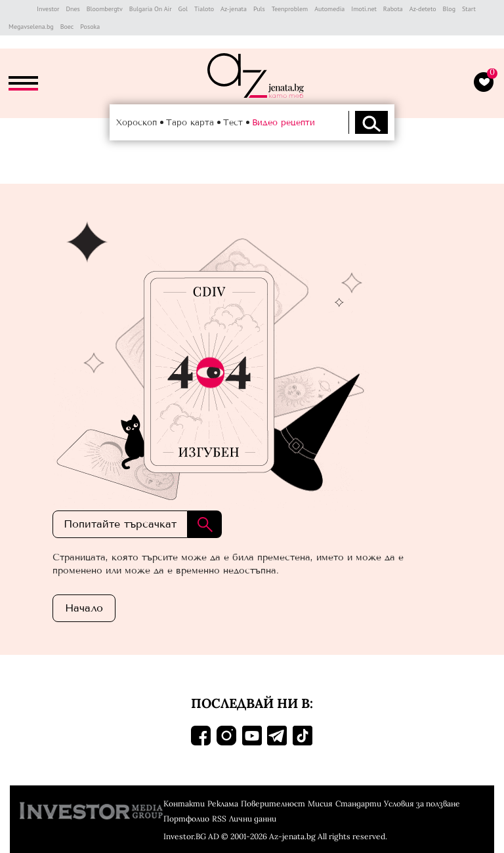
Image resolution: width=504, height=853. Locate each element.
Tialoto (204, 9)
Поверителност (273, 803)
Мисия (320, 803)
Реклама (223, 803)
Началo (84, 608)
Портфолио (186, 819)
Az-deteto (423, 9)
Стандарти (358, 803)
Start (469, 9)
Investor (48, 9)
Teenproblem (290, 9)
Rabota (393, 9)
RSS (219, 819)
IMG (19, 9)
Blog (450, 9)
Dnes (73, 9)
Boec (67, 27)
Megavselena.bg (31, 27)
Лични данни (253, 819)
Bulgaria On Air (151, 9)
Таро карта (190, 122)
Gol (183, 9)
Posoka (90, 27)
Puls (259, 9)
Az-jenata (234, 9)
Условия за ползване (422, 803)
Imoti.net (364, 9)
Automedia (329, 9)
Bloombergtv (105, 9)
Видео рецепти (283, 122)
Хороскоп (136, 122)
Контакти (184, 803)
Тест (233, 122)
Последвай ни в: (252, 703)
